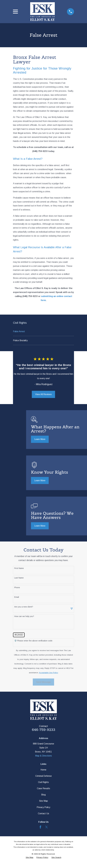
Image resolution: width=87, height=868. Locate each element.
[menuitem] (43, 331)
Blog (43, 795)
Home (43, 770)
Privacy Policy (43, 807)
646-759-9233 (43, 730)
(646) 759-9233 (40, 151)
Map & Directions (43, 756)
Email (17, 597)
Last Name (19, 578)
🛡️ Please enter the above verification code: (34, 641)
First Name (19, 568)
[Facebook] (40, 827)
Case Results (43, 788)
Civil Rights (43, 782)
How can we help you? (24, 616)
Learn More (40, 439)
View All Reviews (43, 394)
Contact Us (43, 813)
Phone (17, 587)
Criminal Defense (43, 776)
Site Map (43, 801)
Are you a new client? (24, 607)
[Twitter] (46, 827)
